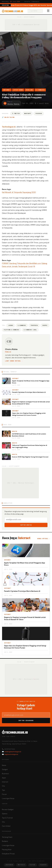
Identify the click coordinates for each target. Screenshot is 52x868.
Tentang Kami (7, 837)
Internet (7, 90)
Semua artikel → (44, 539)
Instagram (9, 865)
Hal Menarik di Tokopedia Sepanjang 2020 (19, 192)
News (4, 765)
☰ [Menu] (48, 11)
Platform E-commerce (11, 330)
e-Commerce (40, 90)
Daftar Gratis (26, 525)
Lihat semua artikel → (14, 361)
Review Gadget (8, 810)
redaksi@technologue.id (13, 752)
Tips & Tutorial (7, 818)
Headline (29, 90)
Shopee (45, 325)
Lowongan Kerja (8, 798)
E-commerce (22, 325)
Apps (4, 778)
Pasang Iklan (7, 850)
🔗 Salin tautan (8, 117)
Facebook (39, 113)
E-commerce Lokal (30, 330)
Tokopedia (34, 325)
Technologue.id (9, 127)
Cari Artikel (6, 826)
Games (5, 814)
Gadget (5, 769)
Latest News (18, 90)
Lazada (11, 325)
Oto (3, 786)
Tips (3, 790)
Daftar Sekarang (26, 720)
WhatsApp (28, 113)
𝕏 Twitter (16, 113)
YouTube (32, 865)
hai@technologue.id (11, 754)
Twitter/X (21, 865)
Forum (4, 794)
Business (5, 774)
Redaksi (5, 841)
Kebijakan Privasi (8, 854)
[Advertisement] (26, 61)
